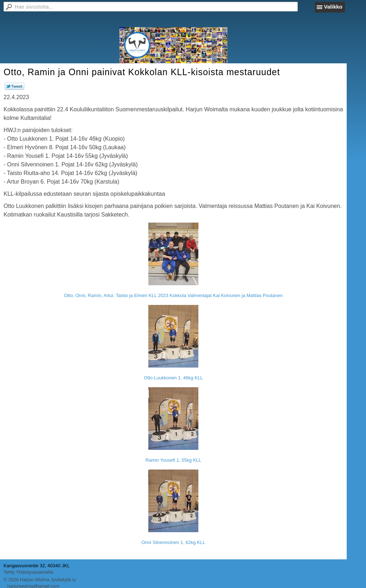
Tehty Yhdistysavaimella (28, 572)
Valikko (333, 7)
